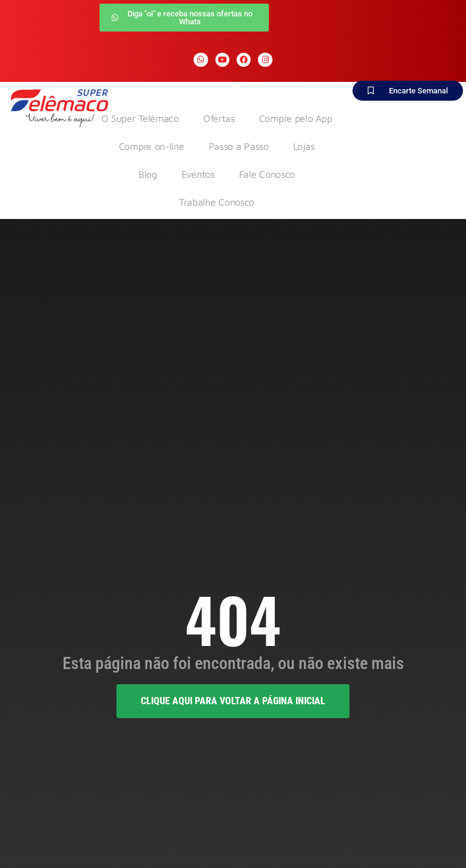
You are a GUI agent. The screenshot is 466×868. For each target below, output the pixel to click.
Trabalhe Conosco (217, 202)
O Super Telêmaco (140, 118)
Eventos (198, 174)
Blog (148, 174)
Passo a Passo (239, 146)
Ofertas (219, 118)
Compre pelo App (296, 118)
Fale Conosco (267, 174)
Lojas (304, 146)
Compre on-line (152, 146)
